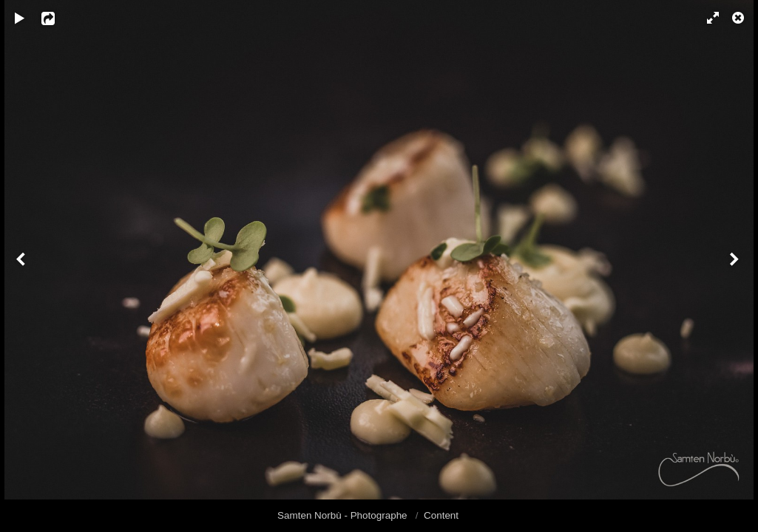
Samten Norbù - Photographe (344, 515)
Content (441, 515)
